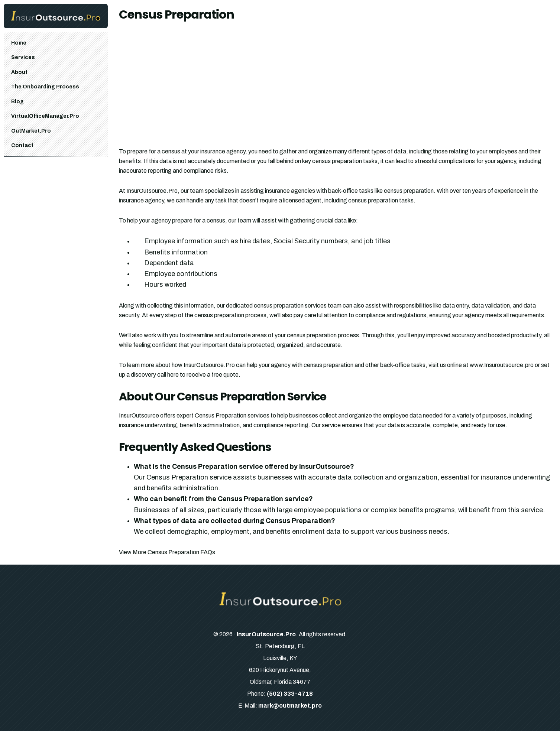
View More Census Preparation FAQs (167, 552)
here (173, 375)
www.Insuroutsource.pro (502, 365)
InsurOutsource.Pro (266, 634)
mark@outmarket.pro (290, 706)
